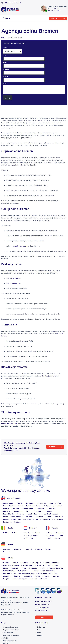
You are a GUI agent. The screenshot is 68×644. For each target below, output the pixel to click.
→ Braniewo (43, 579)
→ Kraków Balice (27, 565)
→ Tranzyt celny (7, 633)
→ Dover (58, 503)
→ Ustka (23, 568)
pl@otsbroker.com (54, 10)
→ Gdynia (14, 563)
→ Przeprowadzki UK (9, 641)
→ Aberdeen (6, 511)
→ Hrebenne (6, 576)
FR (20, 3)
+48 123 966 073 (54, 8)
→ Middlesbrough (16, 517)
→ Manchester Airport (32, 506)
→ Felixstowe (41, 503)
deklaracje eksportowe (14, 283)
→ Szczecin (24, 563)
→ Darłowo (14, 568)
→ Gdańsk (5, 563)
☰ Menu (7, 18)
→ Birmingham (37, 511)
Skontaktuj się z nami (9, 424)
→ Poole (48, 517)
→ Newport (28, 517)
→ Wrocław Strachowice (10, 565)
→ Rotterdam (28, 538)
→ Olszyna (55, 576)
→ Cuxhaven (6, 549)
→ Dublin (5, 533)
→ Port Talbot (58, 517)
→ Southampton (7, 503)
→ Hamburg (38, 549)
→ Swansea (27, 519)
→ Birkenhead (45, 519)
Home (3, 38)
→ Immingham (29, 503)
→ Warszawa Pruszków (26, 573)
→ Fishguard (51, 509)
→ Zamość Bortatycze (19, 579)
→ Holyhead (47, 506)
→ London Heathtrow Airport (12, 506)
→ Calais (49, 533)
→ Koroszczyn (41, 573)
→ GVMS (5, 638)
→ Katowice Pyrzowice (51, 563)
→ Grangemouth (27, 509)
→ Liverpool (57, 506)
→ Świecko (16, 576)
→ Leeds (5, 517)
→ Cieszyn (46, 576)
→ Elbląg (5, 568)
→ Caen (49, 538)
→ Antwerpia (36, 533)
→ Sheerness (16, 519)
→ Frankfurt (27, 549)
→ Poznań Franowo (8, 573)
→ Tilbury (19, 503)
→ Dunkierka (59, 533)
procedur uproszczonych (21, 246)
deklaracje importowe (13, 278)
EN (10, 3)
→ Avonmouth (17, 511)
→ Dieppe (60, 536)
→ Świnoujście (35, 563)
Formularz (54, 18)
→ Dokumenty (40, 627)
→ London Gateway (33, 514)
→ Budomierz (27, 576)
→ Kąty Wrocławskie (48, 571)
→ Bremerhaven (7, 552)
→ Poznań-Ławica (8, 571)
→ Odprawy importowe (10, 627)
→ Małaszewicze (22, 571)
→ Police (42, 568)
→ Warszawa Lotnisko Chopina (47, 565)
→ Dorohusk (53, 573)
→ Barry (27, 511)
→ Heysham (20, 514)
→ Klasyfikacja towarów (10, 635)
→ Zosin (37, 576)
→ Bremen (48, 549)
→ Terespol (33, 579)
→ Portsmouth (57, 519)
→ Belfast (14, 533)
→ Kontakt (39, 635)
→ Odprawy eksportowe (10, 630)
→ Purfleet (5, 519)
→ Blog (38, 633)
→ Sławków (34, 571)
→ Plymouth (39, 517)
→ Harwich (5, 509)
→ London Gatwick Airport (11, 522)
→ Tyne (35, 519)
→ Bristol (48, 511)
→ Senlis (56, 538)
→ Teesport (15, 509)
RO (13, 3)
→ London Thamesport (51, 514)
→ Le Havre (50, 536)
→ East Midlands (8, 514)
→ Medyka (5, 579)
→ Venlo (27, 533)
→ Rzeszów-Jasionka (55, 568)
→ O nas (38, 630)
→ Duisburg (17, 549)
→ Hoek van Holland (31, 536)
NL (17, 3)
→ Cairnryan (40, 509)
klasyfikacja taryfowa (49, 376)
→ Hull (50, 503)
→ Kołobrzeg (32, 568)
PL (6, 3)
